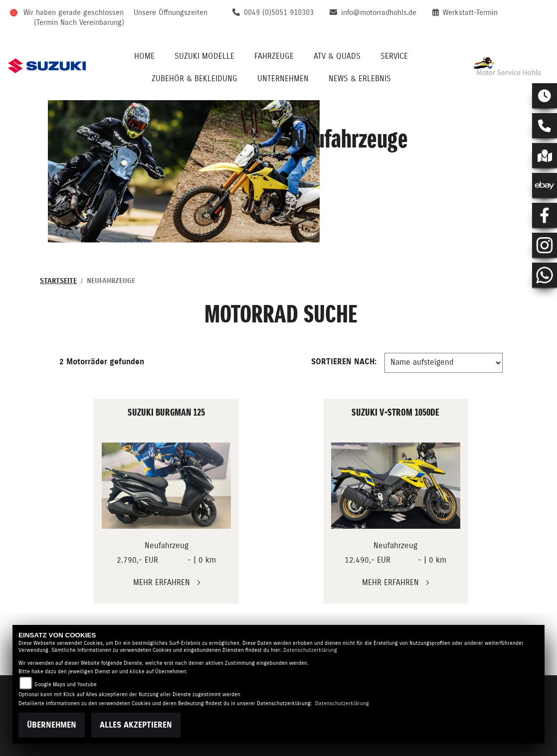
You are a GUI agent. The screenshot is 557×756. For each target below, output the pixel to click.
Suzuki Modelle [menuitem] (204, 56)
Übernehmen (52, 725)
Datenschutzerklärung (310, 650)
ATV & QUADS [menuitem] (337, 56)
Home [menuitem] (144, 56)
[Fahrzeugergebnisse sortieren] (444, 363)
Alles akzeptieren (136, 725)
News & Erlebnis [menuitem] (360, 79)
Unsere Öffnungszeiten (171, 13)
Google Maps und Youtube (66, 684)
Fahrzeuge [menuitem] (274, 56)
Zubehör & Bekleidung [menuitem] (194, 79)
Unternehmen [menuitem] (283, 79)
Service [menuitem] (394, 56)
